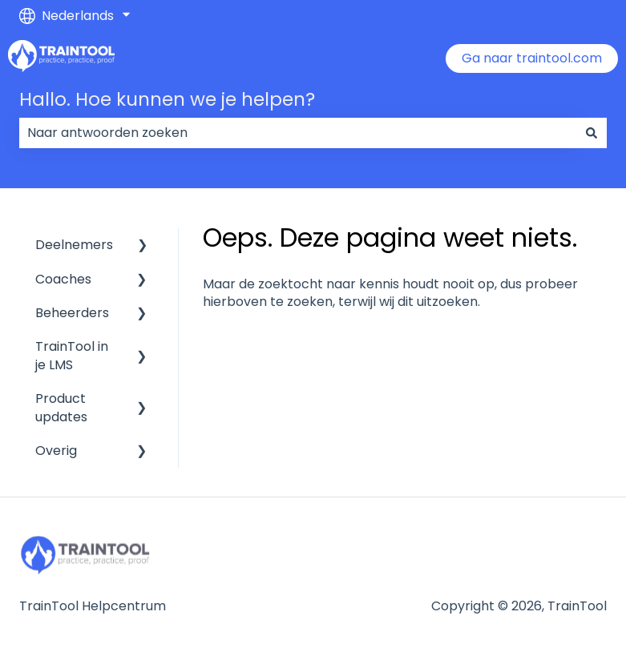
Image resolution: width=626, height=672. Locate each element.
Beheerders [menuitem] (72, 313)
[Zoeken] (592, 133)
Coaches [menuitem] (63, 279)
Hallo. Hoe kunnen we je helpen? (167, 99)
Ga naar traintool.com (532, 58)
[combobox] (298, 133)
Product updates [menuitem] (61, 407)
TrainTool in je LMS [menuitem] (72, 355)
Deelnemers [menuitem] (74, 245)
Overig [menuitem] (56, 451)
